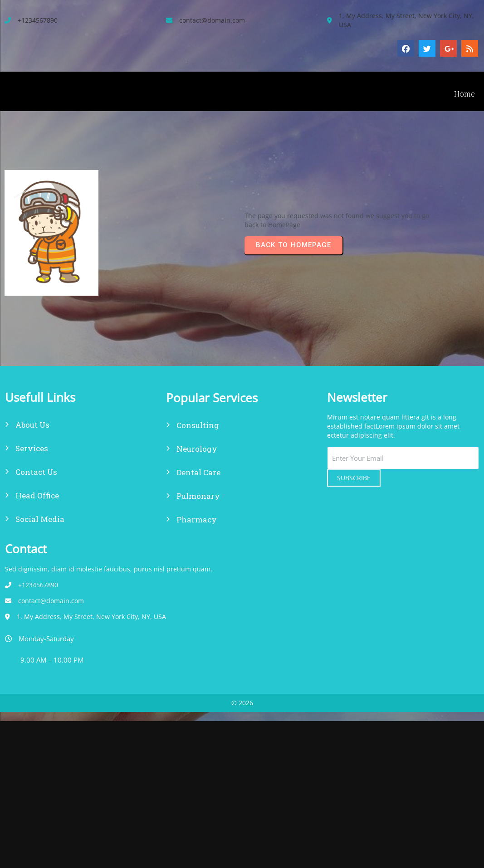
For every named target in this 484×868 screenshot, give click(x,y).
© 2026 (242, 523)
